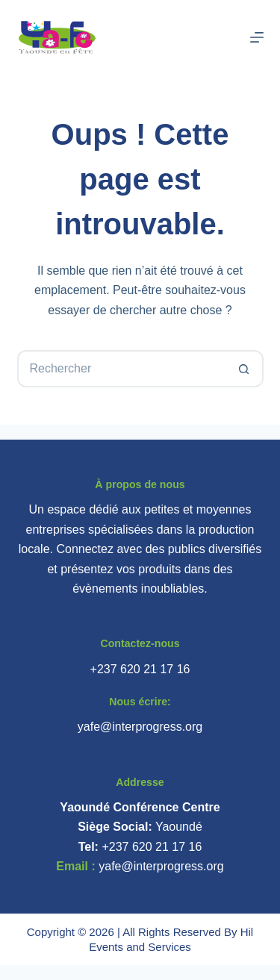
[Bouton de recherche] (245, 369)
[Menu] (257, 37)
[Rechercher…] (122, 369)
